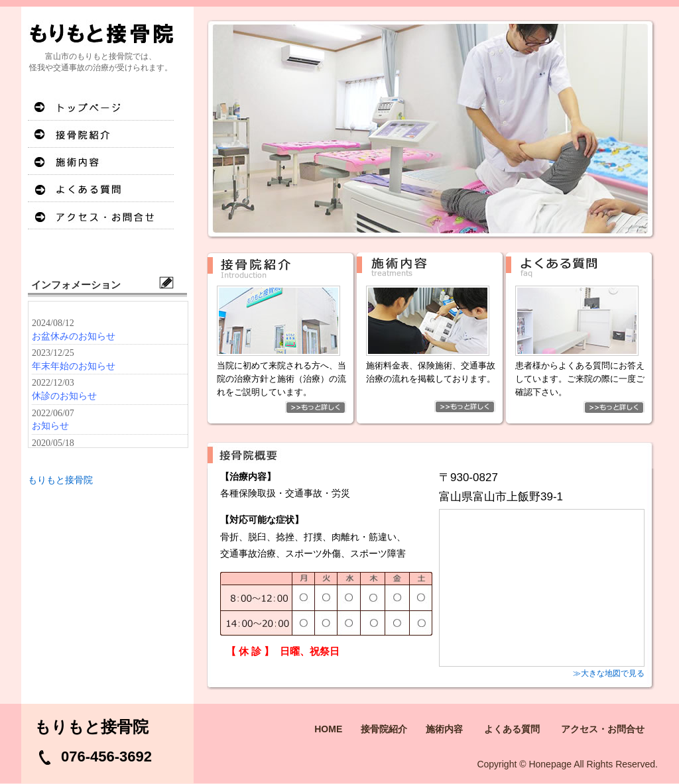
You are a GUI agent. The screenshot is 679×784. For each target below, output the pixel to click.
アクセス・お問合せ (101, 216)
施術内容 (101, 161)
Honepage (550, 764)
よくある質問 (101, 189)
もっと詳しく (281, 407)
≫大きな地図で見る (609, 673)
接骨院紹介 (101, 134)
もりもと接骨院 (60, 480)
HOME (101, 107)
